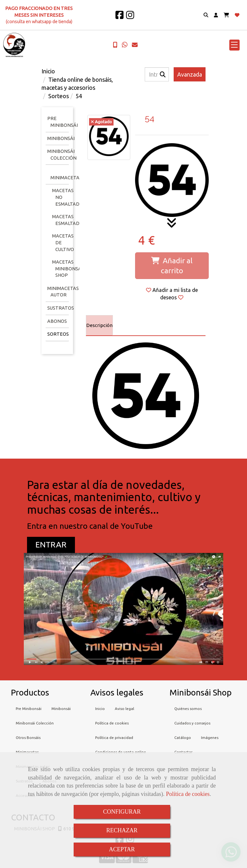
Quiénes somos (188, 709)
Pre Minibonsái (29, 709)
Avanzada (190, 74)
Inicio (100, 709)
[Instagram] (130, 17)
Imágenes (210, 737)
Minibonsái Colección (35, 723)
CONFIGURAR (122, 812)
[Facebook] (119, 17)
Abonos (57, 321)
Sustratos (61, 308)
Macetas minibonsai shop (67, 269)
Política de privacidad (114, 737)
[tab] (99, 325)
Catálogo (183, 737)
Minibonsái (61, 138)
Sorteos (58, 334)
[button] (216, 15)
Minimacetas (66, 178)
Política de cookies (188, 794)
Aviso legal (124, 709)
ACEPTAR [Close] (122, 849)
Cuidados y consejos (192, 723)
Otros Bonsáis (28, 737)
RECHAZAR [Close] (122, 830)
